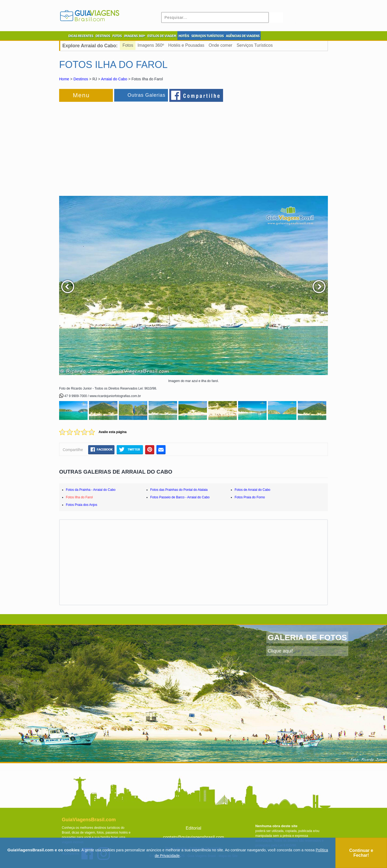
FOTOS (117, 36)
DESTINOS (103, 36)
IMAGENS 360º (135, 36)
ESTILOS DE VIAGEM (162, 36)
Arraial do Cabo (114, 79)
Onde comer (220, 45)
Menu (81, 95)
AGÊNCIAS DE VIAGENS (243, 36)
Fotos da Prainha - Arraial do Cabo (91, 490)
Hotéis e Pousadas (186, 45)
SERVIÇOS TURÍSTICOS (207, 36)
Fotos (128, 45)
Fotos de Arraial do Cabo (252, 490)
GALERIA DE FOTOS (307, 637)
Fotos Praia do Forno (250, 497)
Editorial (193, 828)
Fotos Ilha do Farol (79, 497)
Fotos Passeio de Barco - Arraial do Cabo (180, 497)
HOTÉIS (184, 36)
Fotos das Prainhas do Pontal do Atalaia (179, 490)
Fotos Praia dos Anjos (82, 505)
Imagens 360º (151, 45)
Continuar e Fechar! (361, 853)
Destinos (81, 79)
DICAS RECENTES (81, 36)
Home (64, 79)
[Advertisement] (118, 146)
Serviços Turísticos (255, 45)
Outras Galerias (146, 95)
